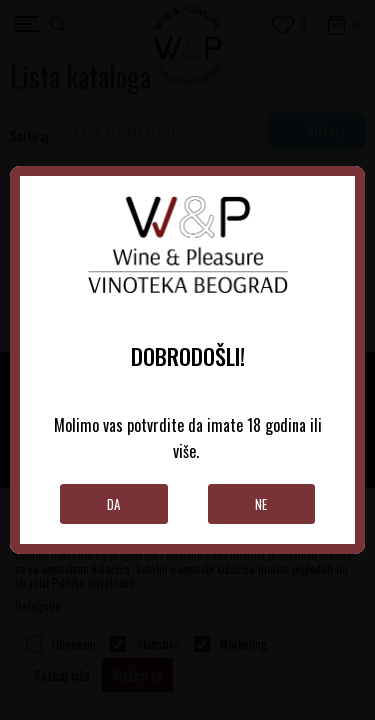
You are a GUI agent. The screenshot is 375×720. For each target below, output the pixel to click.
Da (113, 504)
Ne (261, 504)
